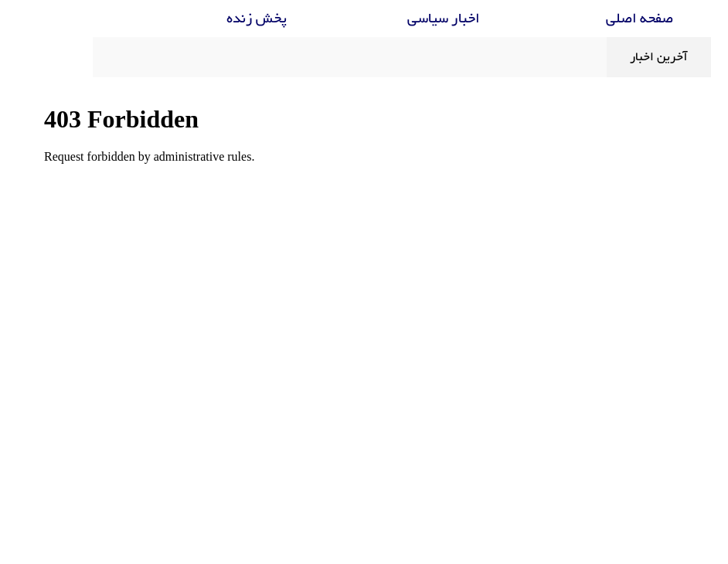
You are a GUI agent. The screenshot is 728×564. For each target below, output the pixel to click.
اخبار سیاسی (406, 19)
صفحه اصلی (602, 19)
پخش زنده (219, 19)
